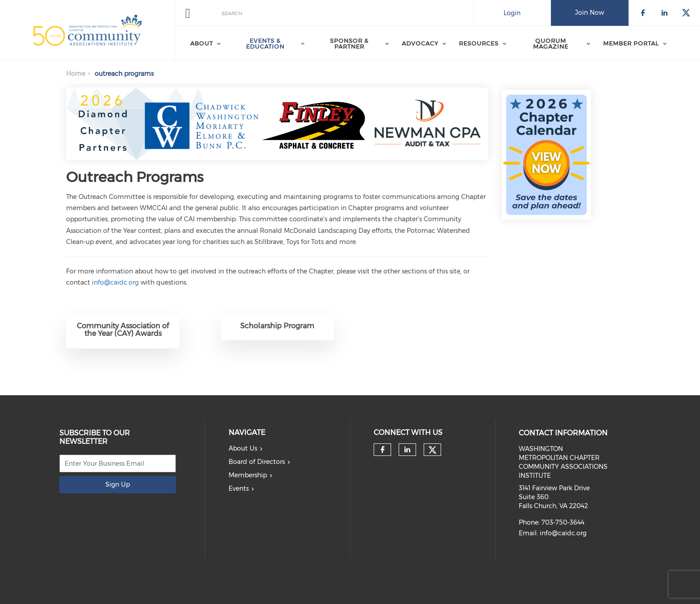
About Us (243, 448)
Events (239, 488)
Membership (248, 475)
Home (76, 74)
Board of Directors (257, 462)
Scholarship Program (277, 326)
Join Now (590, 12)
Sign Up (118, 484)
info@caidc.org (115, 282)
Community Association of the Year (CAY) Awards (123, 330)
